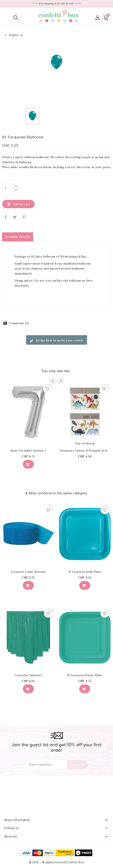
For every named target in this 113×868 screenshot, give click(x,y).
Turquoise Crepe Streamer (28, 572)
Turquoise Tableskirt (28, 675)
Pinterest (24, 217)
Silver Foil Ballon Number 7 (28, 451)
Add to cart (18, 204)
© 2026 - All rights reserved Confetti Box (56, 862)
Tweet (15, 217)
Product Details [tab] (18, 237)
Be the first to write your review (56, 341)
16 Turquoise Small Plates (85, 572)
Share (6, 217)
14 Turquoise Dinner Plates (85, 675)
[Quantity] (7, 188)
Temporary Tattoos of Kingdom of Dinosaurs (85, 451)
